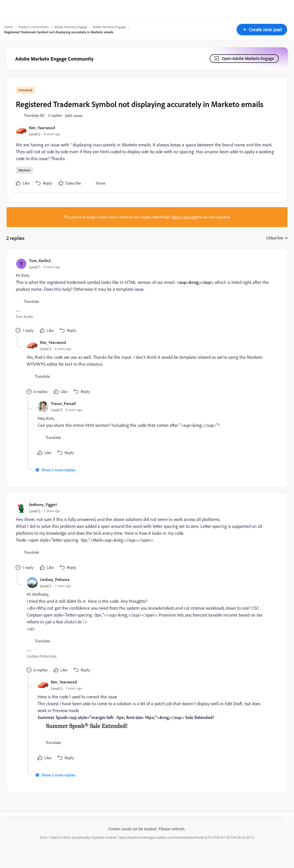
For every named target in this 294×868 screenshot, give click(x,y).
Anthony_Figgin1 (43, 504)
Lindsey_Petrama (55, 579)
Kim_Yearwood (42, 128)
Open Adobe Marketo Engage (248, 58)
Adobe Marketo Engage (71, 27)
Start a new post (185, 217)
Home (9, 27)
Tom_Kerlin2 (40, 260)
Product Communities (34, 27)
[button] (262, 30)
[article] (146, 296)
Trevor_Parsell (63, 403)
